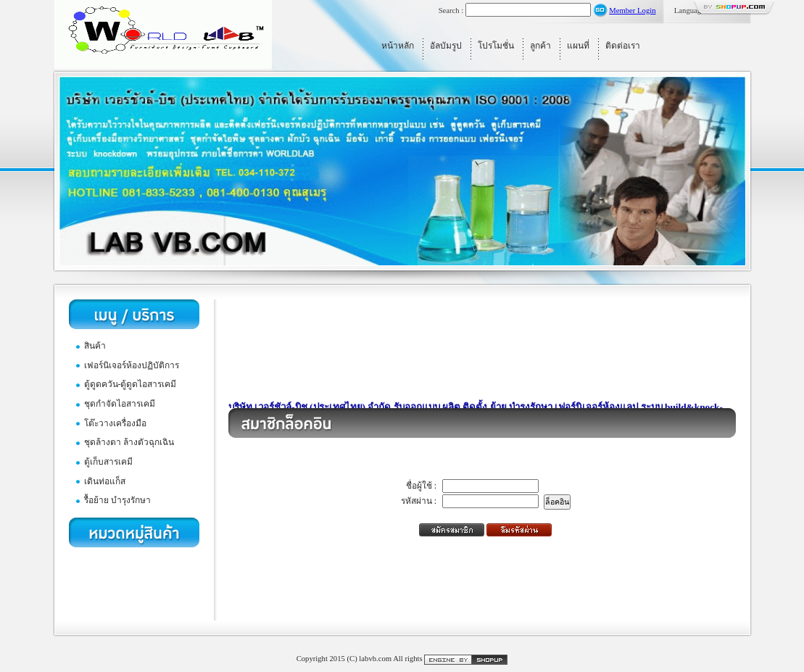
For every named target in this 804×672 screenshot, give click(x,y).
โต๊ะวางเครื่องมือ (115, 423)
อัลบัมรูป (446, 46)
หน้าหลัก (398, 46)
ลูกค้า (540, 46)
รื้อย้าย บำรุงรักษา (117, 500)
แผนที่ (578, 46)
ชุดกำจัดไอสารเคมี (120, 404)
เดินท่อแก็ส (105, 481)
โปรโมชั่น (496, 46)
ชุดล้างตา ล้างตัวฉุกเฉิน (129, 442)
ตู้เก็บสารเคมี (108, 462)
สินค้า (95, 346)
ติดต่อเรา (623, 46)
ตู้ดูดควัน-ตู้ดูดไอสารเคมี (130, 384)
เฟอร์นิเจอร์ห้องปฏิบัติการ (132, 365)
